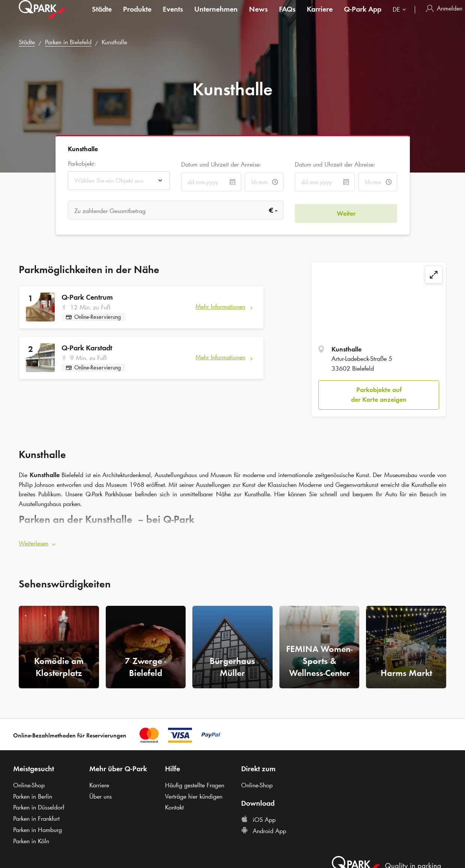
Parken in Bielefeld (68, 42)
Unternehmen (216, 17)
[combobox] (401, 18)
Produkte (137, 17)
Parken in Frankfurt (36, 815)
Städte (102, 17)
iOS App (258, 817)
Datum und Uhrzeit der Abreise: (335, 164)
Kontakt (174, 804)
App (363, 17)
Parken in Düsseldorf (39, 804)
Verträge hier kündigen (194, 793)
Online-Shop (29, 782)
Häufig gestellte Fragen (195, 782)
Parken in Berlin (33, 793)
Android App (264, 828)
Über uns (100, 793)
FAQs (287, 17)
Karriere (320, 17)
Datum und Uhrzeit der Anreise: (221, 164)
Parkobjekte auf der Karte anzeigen (379, 395)
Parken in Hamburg (37, 826)
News (258, 17)
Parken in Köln (31, 838)
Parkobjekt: (82, 164)
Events (173, 17)
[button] (232, 540)
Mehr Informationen (220, 306)
